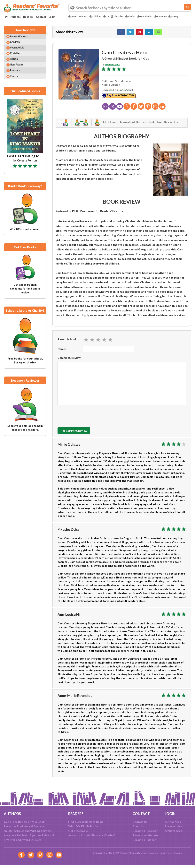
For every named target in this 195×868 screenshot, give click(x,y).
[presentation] (87, 419)
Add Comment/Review (81, 435)
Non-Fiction (155, 16)
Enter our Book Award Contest (24, 826)
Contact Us (140, 822)
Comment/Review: (69, 362)
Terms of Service (176, 853)
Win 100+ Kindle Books (83, 826)
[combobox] (130, 8)
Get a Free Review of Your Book (24, 822)
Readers (28, 17)
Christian (123, 16)
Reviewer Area (174, 826)
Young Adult (20, 53)
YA (111, 16)
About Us (139, 826)
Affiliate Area (173, 831)
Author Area (173, 822)
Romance (172, 16)
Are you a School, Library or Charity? (92, 835)
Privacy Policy (151, 853)
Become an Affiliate (145, 835)
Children (99, 16)
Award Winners (79, 16)
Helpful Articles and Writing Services (28, 831)
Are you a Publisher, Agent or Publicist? (29, 835)
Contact (41, 17)
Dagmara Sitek (115, 66)
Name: (62, 353)
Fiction (138, 16)
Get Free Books (78, 831)
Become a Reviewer (145, 831)
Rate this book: (67, 343)
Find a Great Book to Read (86, 822)
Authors (16, 17)
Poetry (74, 20)
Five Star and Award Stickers (23, 840)
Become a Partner (144, 840)
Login (52, 17)
